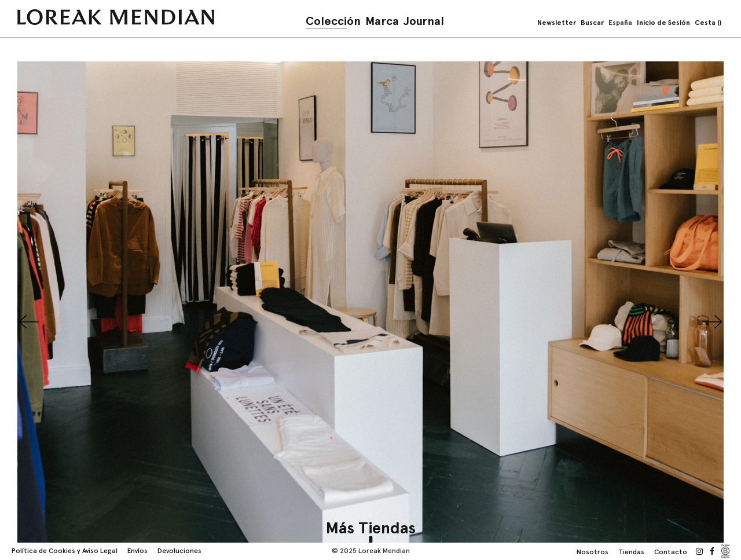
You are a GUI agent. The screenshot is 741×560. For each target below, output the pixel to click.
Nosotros (593, 552)
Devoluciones (179, 551)
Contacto (671, 552)
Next (712, 322)
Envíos (137, 551)
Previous (29, 322)
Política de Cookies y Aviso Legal (65, 551)
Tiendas (631, 552)
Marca (382, 21)
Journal (424, 21)
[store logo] (116, 17)
